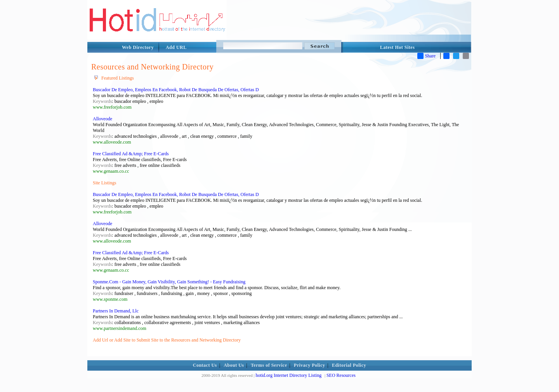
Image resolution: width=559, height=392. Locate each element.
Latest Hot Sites (397, 47)
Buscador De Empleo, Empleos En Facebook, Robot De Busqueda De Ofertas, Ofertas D (176, 90)
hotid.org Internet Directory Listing (288, 375)
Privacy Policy (310, 365)
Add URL (176, 47)
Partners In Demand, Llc (116, 311)
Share (426, 56)
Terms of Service (269, 365)
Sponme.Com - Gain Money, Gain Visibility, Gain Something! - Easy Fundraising (169, 282)
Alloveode (102, 119)
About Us (234, 365)
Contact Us (205, 365)
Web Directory (138, 47)
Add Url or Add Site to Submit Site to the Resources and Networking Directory (167, 340)
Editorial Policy (349, 365)
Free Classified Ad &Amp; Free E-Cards (131, 154)
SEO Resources (341, 375)
